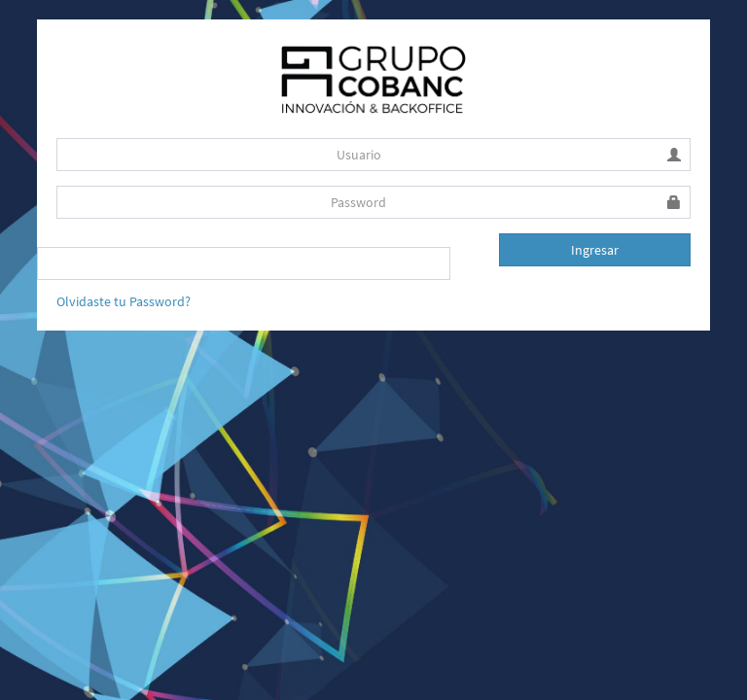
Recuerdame (93, 253)
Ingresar (595, 250)
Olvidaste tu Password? (124, 301)
